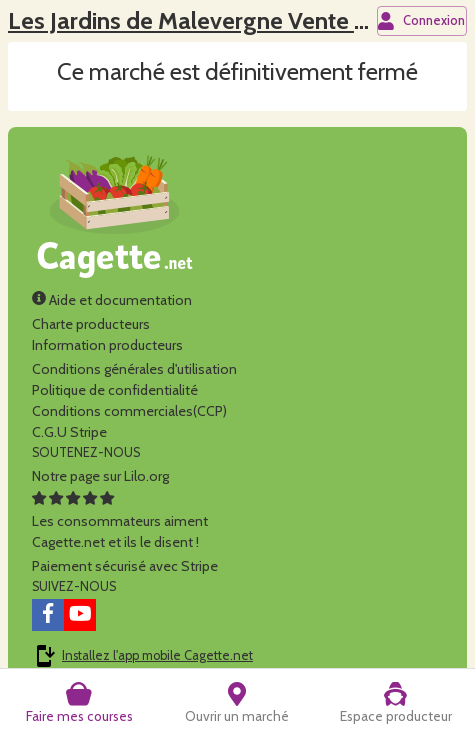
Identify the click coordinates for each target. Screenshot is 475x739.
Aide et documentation (112, 300)
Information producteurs (107, 345)
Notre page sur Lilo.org (100, 476)
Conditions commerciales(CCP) (129, 411)
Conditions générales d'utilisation (134, 369)
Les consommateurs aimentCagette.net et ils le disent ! (120, 521)
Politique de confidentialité (115, 390)
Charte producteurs (91, 324)
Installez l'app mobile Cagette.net (157, 655)
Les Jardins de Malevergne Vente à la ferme (233, 20)
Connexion (421, 21)
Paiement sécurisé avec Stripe (125, 566)
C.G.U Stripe (69, 432)
